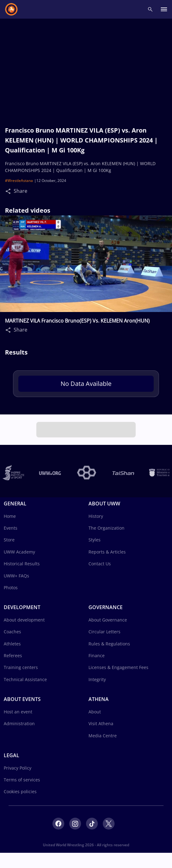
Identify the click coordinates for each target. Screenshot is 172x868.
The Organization (106, 528)
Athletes (12, 644)
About (95, 712)
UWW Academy (19, 552)
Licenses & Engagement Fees (118, 667)
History (96, 516)
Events (11, 528)
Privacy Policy (18, 768)
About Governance (108, 620)
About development (24, 620)
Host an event (18, 712)
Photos (11, 588)
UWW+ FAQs (16, 576)
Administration (19, 723)
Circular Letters (104, 632)
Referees (13, 656)
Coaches (12, 632)
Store (9, 540)
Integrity (97, 679)
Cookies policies (20, 791)
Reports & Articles (107, 552)
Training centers (21, 667)
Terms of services (22, 780)
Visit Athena (101, 723)
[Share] (10, 191)
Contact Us (100, 564)
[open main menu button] (164, 9)
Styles (95, 540)
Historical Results (22, 564)
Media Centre (103, 736)
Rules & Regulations (109, 644)
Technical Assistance (25, 679)
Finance (97, 656)
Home (10, 516)
